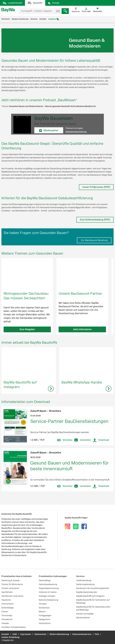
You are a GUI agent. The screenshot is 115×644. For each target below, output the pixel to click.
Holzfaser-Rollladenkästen (14, 627)
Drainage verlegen (47, 596)
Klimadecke (7, 619)
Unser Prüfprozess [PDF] (96, 187)
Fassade (5, 623)
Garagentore (44, 619)
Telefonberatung (84, 580)
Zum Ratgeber (27, 329)
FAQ (97, 634)
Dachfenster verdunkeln (12, 596)
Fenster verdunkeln (10, 588)
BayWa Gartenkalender (87, 592)
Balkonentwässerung (48, 600)
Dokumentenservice (82, 634)
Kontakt (43, 19)
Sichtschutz (44, 608)
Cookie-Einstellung (10, 637)
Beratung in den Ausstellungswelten (93, 588)
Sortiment (6, 19)
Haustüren (6, 600)
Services (34, 19)
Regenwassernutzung (49, 588)
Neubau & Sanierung (20, 19)
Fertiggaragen (45, 615)
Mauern (42, 612)
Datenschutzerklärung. (76, 132)
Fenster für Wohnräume (12, 584)
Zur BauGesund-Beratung (94, 240)
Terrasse (43, 604)
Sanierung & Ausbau (10, 580)
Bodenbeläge (8, 608)
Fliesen (5, 612)
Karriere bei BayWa (85, 614)
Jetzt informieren (82, 329)
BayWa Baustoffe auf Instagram (90, 596)
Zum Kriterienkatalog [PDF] (95, 220)
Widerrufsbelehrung (59, 634)
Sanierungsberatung (85, 584)
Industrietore (45, 623)
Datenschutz (40, 634)
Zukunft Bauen (39, 411)
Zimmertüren (8, 604)
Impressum (26, 634)
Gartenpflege (45, 580)
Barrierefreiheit (83, 618)
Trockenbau (7, 615)
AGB (15, 634)
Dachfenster (7, 592)
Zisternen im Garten (48, 592)
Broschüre (55, 411)
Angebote (52, 19)
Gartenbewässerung (48, 584)
